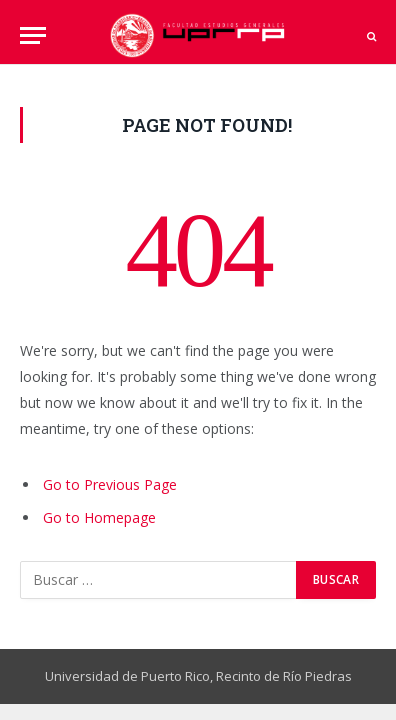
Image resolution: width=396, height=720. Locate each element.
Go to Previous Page (110, 484)
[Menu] (33, 35)
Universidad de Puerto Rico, (129, 676)
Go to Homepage (99, 517)
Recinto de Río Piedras (284, 676)
